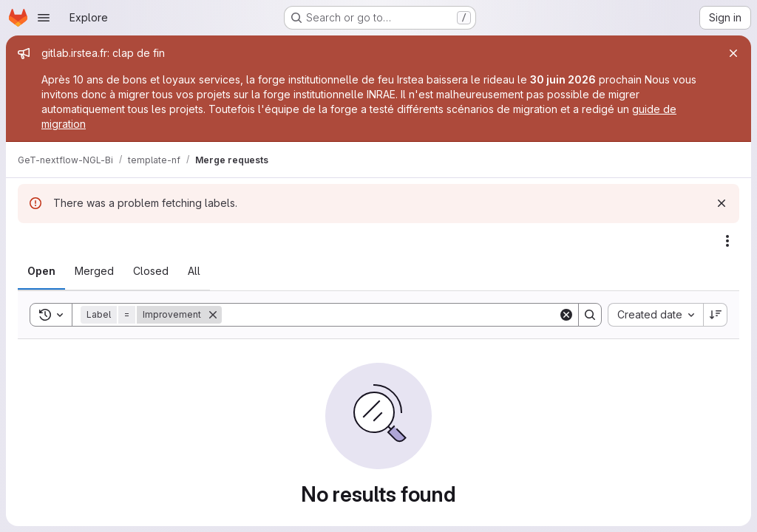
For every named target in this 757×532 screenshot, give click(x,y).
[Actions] (727, 241)
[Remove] (213, 315)
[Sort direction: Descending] (716, 315)
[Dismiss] (722, 203)
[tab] (41, 271)
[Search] (390, 315)
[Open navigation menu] (44, 18)
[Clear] (566, 315)
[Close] (733, 53)
